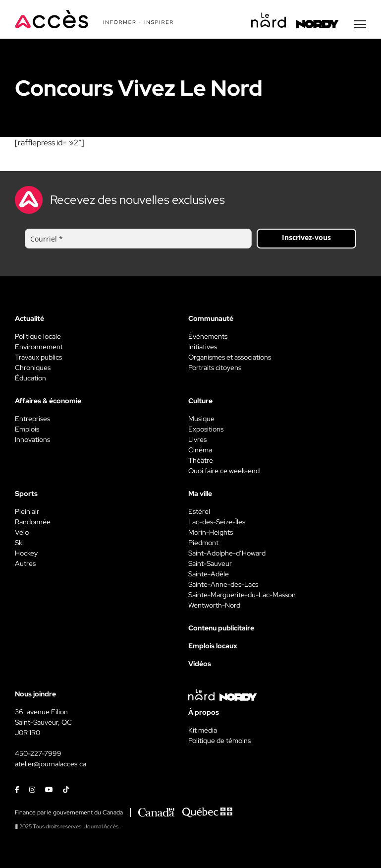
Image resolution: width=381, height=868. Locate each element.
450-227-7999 (38, 753)
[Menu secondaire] (360, 24)
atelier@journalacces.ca (51, 764)
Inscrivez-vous (306, 237)
